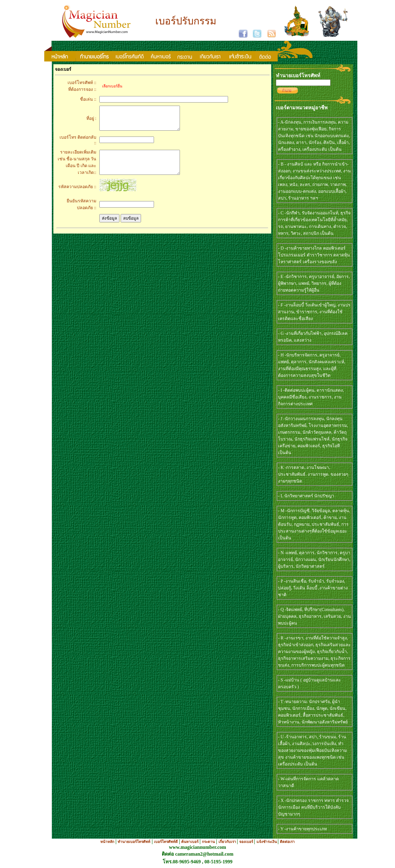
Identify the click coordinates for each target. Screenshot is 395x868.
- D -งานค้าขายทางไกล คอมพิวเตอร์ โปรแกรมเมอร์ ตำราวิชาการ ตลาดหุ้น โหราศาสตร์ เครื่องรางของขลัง (314, 255)
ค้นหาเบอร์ (190, 842)
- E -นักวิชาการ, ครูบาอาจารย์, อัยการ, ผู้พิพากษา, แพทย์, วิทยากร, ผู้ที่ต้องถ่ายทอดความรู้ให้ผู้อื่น (314, 283)
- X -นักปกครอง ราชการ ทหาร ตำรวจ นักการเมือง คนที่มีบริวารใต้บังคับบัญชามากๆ (313, 807)
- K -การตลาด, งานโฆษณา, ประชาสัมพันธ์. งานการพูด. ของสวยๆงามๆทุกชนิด (313, 474)
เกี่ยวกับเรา (228, 842)
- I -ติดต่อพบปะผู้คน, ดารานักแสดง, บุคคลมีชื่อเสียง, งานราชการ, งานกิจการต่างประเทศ (311, 397)
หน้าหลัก (107, 842)
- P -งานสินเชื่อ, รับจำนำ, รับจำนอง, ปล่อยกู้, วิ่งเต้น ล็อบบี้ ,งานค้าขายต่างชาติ (313, 588)
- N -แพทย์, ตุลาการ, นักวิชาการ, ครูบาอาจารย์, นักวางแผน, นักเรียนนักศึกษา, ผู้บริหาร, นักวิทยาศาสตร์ (314, 560)
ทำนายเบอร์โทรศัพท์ (134, 842)
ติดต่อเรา (287, 842)
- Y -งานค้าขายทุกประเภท (302, 829)
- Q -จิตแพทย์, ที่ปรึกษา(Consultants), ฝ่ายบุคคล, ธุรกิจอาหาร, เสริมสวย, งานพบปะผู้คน (314, 616)
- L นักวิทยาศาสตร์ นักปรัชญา (306, 496)
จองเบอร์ (247, 842)
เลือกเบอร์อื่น (111, 86)
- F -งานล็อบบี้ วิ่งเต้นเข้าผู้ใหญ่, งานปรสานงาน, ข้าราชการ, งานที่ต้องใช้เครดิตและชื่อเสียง (314, 312)
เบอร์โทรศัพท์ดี (166, 842)
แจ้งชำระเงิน (267, 842)
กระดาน (208, 842)
